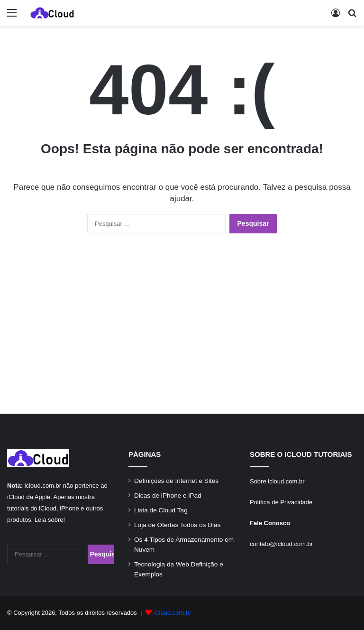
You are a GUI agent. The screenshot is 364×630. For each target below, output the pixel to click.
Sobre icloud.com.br (277, 481)
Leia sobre (49, 520)
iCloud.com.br (172, 613)
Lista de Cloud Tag (161, 510)
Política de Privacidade (281, 502)
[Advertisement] (182, 333)
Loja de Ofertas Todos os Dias (177, 525)
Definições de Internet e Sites (176, 481)
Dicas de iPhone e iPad (168, 496)
